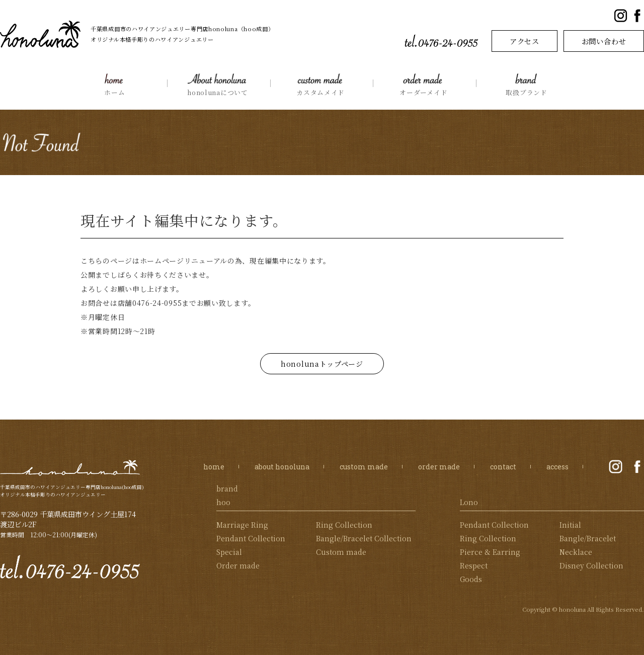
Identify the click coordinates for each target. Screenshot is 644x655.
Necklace (576, 552)
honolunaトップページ (322, 364)
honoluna (70, 468)
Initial (570, 525)
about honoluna (282, 467)
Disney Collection (591, 565)
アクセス (525, 41)
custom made (364, 467)
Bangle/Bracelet (588, 538)
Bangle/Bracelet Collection (364, 538)
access (557, 467)
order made (439, 467)
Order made (238, 565)
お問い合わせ (604, 41)
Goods (471, 579)
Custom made (341, 552)
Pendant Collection (251, 538)
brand (227, 488)
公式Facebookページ (637, 16)
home (214, 467)
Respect (474, 565)
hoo (223, 502)
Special (229, 552)
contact (503, 467)
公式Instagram (621, 16)
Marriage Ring (242, 525)
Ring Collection (344, 525)
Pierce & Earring (490, 552)
